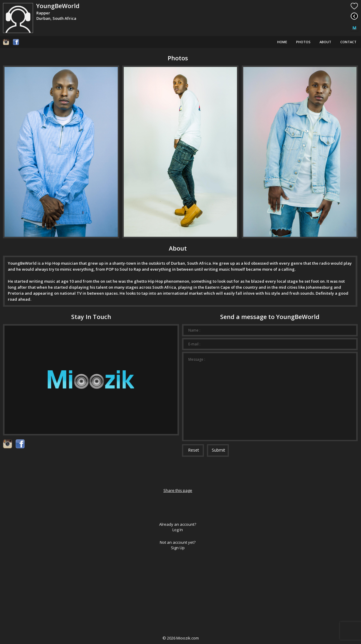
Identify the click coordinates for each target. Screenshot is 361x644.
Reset (194, 450)
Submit (218, 450)
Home (282, 42)
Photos (303, 42)
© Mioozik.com (181, 638)
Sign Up (178, 548)
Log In (178, 530)
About (325, 42)
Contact (348, 42)
